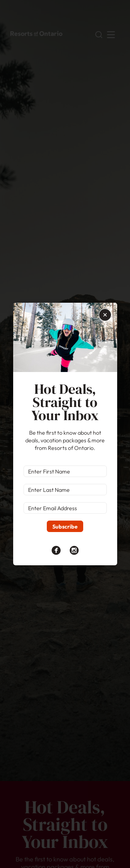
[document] (65, 434)
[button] (105, 315)
